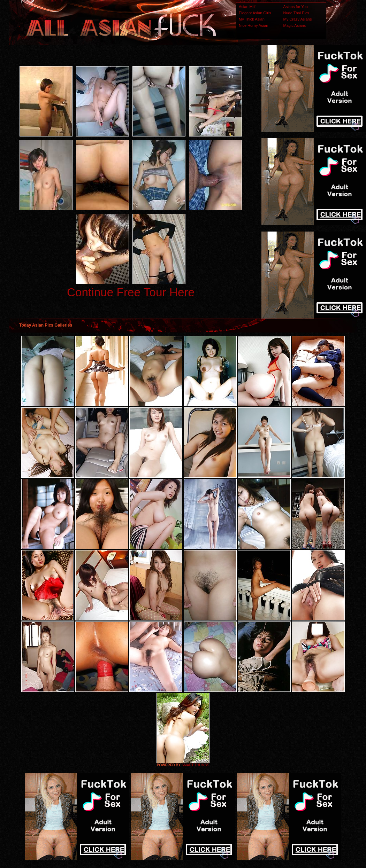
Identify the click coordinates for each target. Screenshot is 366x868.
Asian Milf (247, 7)
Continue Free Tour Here (131, 292)
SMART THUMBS (195, 765)
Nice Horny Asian (253, 25)
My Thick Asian (252, 19)
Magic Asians (295, 25)
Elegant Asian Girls (255, 13)
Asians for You (296, 7)
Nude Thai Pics (296, 13)
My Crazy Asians (298, 19)
